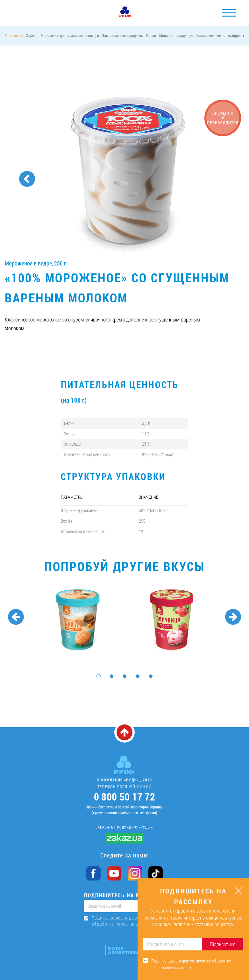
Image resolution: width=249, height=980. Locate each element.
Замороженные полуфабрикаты (222, 35)
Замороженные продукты (122, 35)
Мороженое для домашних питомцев (70, 35)
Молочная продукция (176, 35)
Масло (151, 35)
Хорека (32, 35)
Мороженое (14, 35)
